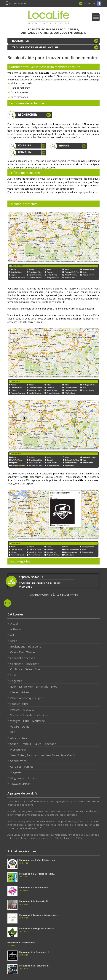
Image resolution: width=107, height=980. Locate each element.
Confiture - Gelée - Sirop (26, 669)
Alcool (14, 623)
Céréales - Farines (22, 767)
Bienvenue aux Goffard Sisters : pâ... (38, 860)
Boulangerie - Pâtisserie (26, 646)
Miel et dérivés (20, 692)
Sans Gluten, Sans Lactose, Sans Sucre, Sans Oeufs (43, 755)
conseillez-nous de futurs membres (40, 585)
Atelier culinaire (20, 738)
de (90, 3)
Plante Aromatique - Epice (27, 698)
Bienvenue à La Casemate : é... (35, 952)
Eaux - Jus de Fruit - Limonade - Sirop (34, 686)
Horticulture (18, 749)
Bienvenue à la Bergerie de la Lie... (37, 874)
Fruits (14, 675)
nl (94, 3)
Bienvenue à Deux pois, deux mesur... (39, 915)
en (85, 3)
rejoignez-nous (31, 577)
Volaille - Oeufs (20, 726)
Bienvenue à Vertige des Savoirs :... (37, 929)
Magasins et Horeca (23, 778)
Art (12, 635)
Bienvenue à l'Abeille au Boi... (22, 942)
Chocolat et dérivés (23, 658)
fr (81, 3)
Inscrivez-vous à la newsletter (54, 595)
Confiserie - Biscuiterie (25, 664)
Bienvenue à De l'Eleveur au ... (35, 966)
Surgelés (16, 772)
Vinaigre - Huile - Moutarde (28, 721)
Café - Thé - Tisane (23, 652)
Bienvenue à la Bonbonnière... (35, 887)
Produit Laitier (19, 704)
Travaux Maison (20, 784)
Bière (14, 641)
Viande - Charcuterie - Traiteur (30, 715)
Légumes (16, 681)
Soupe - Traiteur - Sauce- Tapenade (33, 744)
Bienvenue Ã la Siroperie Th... (35, 901)
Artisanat (16, 629)
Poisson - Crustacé (22, 709)
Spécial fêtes (18, 761)
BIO (13, 732)
